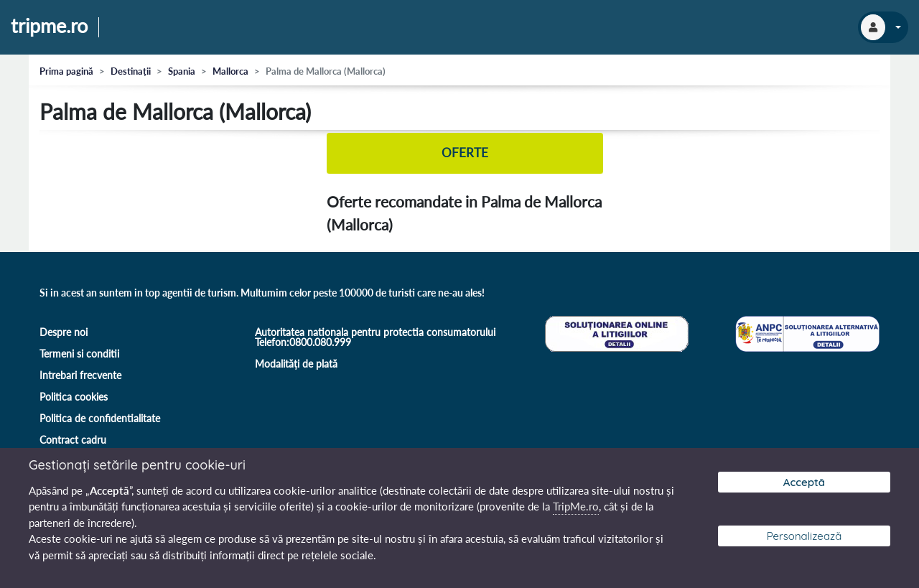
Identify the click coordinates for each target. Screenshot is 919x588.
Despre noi (64, 332)
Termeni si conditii (79, 354)
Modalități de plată (296, 364)
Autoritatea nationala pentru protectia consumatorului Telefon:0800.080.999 (375, 337)
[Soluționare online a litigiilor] (615, 332)
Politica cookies (74, 397)
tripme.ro (49, 27)
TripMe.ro (576, 506)
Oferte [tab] (465, 153)
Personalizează (804, 536)
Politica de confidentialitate (100, 418)
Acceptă (804, 482)
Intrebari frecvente (80, 375)
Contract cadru (73, 440)
